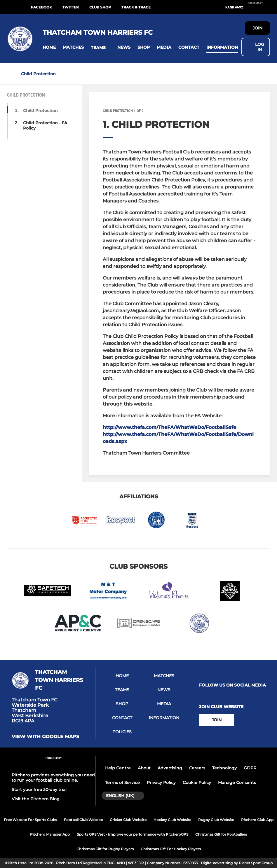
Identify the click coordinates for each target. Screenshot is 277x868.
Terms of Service (122, 783)
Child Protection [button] (40, 111)
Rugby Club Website (216, 820)
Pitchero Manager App (50, 834)
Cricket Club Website (128, 820)
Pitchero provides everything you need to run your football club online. (53, 778)
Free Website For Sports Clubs (30, 820)
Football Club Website (83, 820)
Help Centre (118, 768)
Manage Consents (237, 783)
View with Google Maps (45, 737)
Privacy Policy (161, 783)
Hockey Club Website (172, 820)
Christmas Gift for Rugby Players (105, 849)
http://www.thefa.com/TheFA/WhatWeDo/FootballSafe (169, 427)
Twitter (71, 7)
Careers (197, 768)
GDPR (250, 768)
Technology (224, 768)
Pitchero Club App (257, 820)
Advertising (170, 768)
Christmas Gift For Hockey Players (171, 849)
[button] (49, 47)
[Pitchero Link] (258, 10)
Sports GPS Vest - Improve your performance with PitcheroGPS (133, 834)
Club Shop (100, 7)
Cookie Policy (197, 783)
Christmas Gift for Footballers (221, 834)
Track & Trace (136, 7)
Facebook (41, 7)
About (144, 768)
